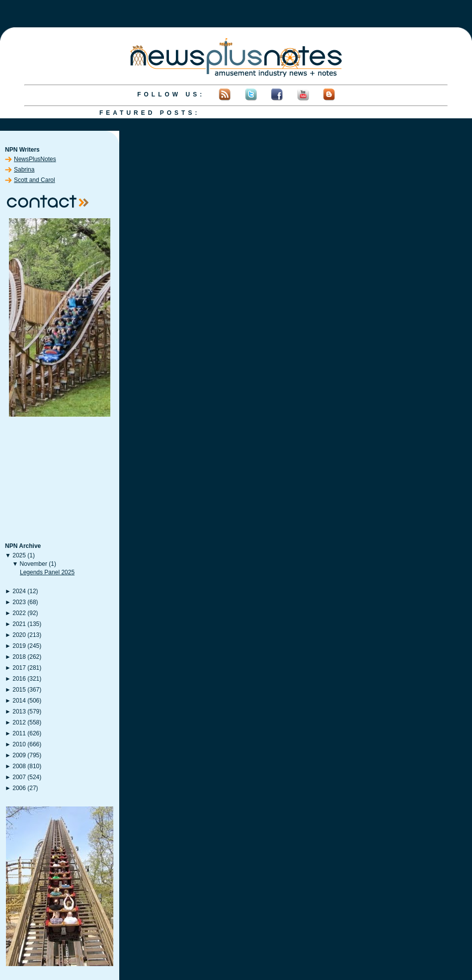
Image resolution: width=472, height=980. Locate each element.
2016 (19, 679)
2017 (19, 668)
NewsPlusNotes (35, 159)
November (34, 564)
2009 (19, 755)
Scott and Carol (35, 180)
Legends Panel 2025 (47, 572)
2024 (19, 591)
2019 (19, 646)
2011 (19, 733)
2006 (19, 788)
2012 (19, 722)
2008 (19, 766)
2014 (19, 701)
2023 (19, 602)
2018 (19, 657)
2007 (19, 777)
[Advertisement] (60, 480)
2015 (19, 690)
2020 (19, 635)
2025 (19, 555)
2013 (19, 712)
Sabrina (24, 170)
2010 (19, 744)
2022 (19, 613)
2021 (19, 624)
